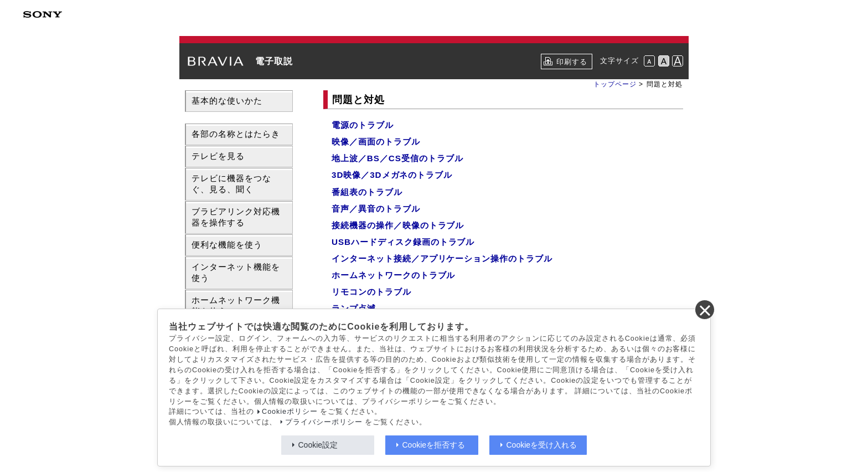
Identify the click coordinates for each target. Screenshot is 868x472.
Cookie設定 (318, 445)
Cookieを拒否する (434, 445)
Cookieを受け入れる (542, 445)
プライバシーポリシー (324, 422)
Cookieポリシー (290, 412)
